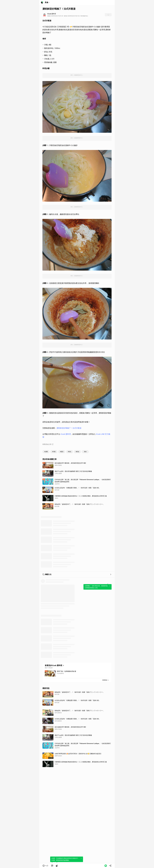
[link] (52, 866)
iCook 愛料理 (66, 434)
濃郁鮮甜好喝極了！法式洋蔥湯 (69, 428)
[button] (46, 866)
